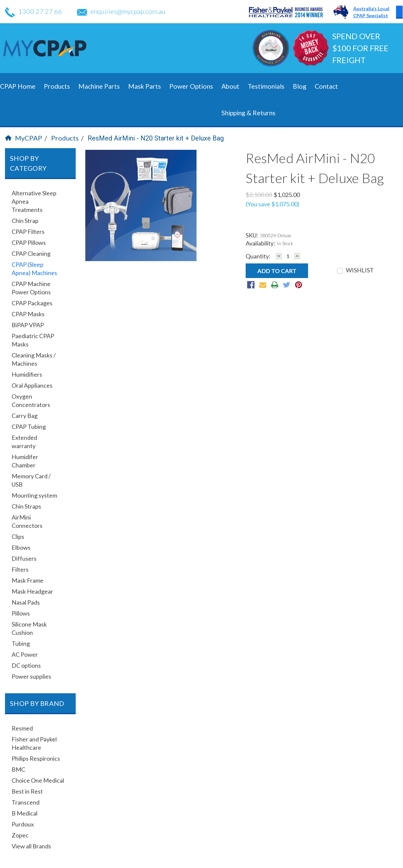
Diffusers (24, 558)
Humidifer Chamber (25, 461)
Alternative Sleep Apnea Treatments (34, 201)
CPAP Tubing (29, 427)
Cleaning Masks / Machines (34, 359)
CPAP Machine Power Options (31, 288)
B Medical (25, 813)
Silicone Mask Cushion (29, 628)
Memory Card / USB (31, 480)
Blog (300, 86)
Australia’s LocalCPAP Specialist (371, 12)
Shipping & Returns (248, 113)
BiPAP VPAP (28, 325)
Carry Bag (25, 416)
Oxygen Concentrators (31, 400)
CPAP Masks (28, 314)
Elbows (21, 547)
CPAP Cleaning (31, 253)
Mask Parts (145, 86)
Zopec (20, 835)
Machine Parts (99, 86)
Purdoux (23, 824)
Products (57, 86)
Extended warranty (24, 442)
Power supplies (31, 676)
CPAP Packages (32, 303)
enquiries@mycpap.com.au (121, 11)
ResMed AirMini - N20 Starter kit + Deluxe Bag (156, 138)
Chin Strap (25, 221)
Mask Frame (28, 580)
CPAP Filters (28, 232)
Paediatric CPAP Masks (33, 340)
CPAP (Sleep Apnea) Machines (34, 269)
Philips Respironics (36, 758)
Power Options (191, 86)
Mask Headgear (32, 591)
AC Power (25, 654)
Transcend (26, 802)
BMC (18, 769)
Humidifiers (27, 374)
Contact (326, 86)
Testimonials (266, 86)
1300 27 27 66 (34, 11)
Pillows (21, 613)
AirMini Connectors (27, 521)
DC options (26, 665)
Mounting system (34, 495)
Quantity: (258, 256)
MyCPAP (24, 138)
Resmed (22, 728)
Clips (18, 536)
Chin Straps (26, 506)
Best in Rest (27, 791)
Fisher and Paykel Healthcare (34, 743)
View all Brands (31, 846)
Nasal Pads (26, 602)
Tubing (21, 643)
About (230, 86)
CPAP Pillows (29, 242)
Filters (20, 569)
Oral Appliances (32, 385)
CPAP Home (18, 86)
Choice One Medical (38, 780)
